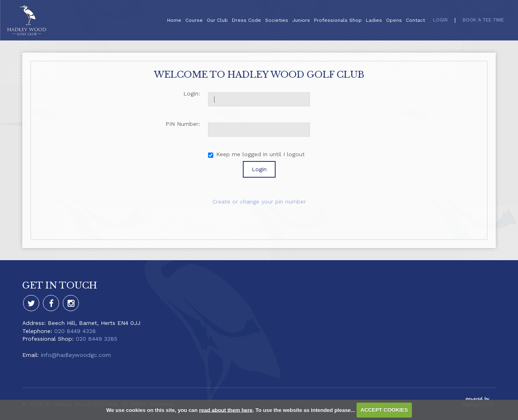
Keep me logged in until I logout (256, 154)
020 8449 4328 (75, 331)
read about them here (226, 410)
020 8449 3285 (97, 339)
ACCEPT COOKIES (384, 410)
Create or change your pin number (259, 202)
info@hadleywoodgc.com (76, 355)
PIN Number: (183, 124)
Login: (192, 93)
